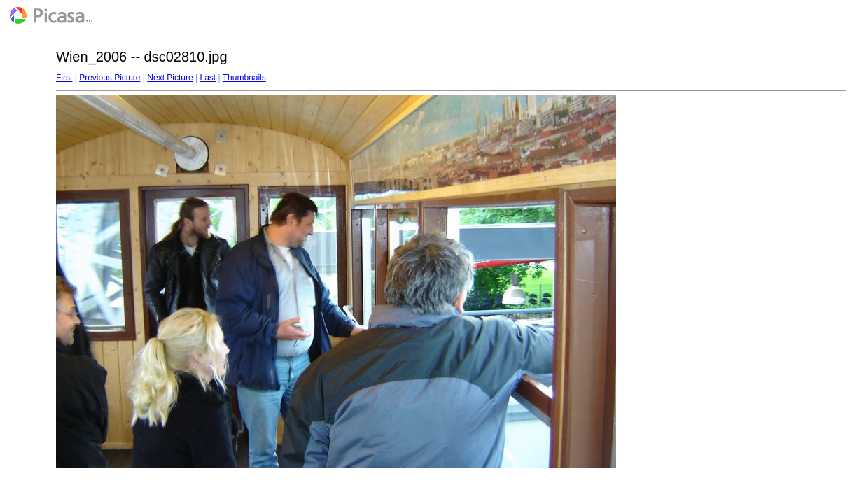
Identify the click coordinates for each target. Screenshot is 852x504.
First (64, 78)
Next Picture (170, 78)
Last (208, 78)
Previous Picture (110, 78)
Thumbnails (244, 78)
